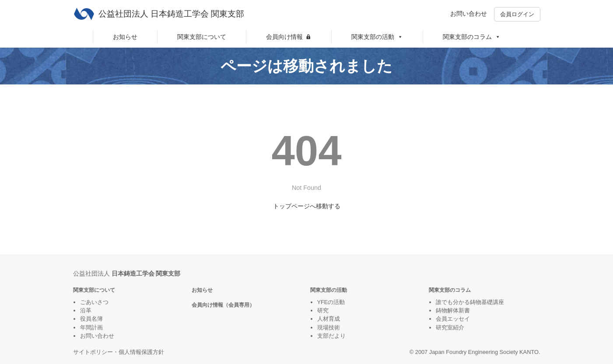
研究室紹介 (450, 327)
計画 (97, 327)
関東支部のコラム (472, 37)
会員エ (444, 319)
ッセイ (461, 319)
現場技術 (329, 327)
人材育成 (329, 319)
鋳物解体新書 (453, 310)
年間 (86, 327)
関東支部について (202, 37)
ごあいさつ (94, 302)
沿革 (86, 310)
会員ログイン (517, 14)
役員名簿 (91, 319)
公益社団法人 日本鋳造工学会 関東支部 (172, 14)
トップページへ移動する (307, 206)
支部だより (331, 336)
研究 (323, 310)
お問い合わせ (469, 14)
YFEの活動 (331, 302)
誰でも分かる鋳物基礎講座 (470, 302)
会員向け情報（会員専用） (223, 305)
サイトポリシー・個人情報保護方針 (119, 352)
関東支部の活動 (377, 37)
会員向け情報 (284, 37)
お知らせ (125, 37)
